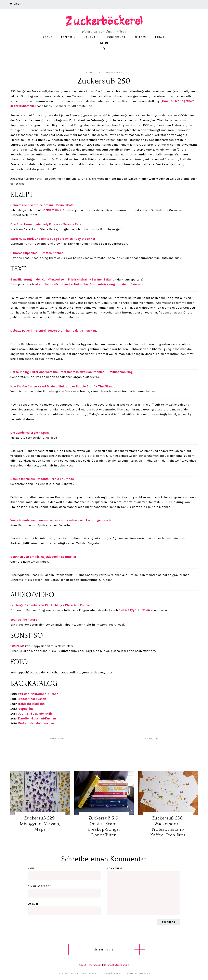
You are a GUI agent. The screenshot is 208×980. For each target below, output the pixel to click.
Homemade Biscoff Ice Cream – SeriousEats (42, 205)
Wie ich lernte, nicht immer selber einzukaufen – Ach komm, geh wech (61, 520)
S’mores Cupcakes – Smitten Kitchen (37, 253)
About (48, 37)
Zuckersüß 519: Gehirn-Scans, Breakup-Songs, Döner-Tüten (104, 826)
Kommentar (116, 868)
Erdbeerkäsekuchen (32, 699)
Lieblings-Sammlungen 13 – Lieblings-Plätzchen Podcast (51, 605)
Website (33, 904)
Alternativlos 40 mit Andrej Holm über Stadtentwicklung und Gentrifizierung (89, 284)
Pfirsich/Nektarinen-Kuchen (38, 694)
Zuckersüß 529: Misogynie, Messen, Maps (40, 824)
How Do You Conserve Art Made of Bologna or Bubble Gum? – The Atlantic (63, 386)
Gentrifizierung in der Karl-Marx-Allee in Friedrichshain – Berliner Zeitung (63, 279)
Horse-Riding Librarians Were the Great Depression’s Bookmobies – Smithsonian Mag (72, 372)
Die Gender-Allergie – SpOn (30, 433)
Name (32, 868)
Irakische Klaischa (31, 704)
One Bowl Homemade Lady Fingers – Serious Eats (46, 224)
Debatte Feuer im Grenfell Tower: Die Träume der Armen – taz (54, 331)
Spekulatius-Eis (53, 210)
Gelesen (140, 37)
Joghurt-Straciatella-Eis (35, 714)
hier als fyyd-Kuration (134, 610)
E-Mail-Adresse (39, 886)
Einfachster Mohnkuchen (36, 723)
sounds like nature (24, 620)
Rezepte (68, 37)
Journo (91, 37)
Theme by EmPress (138, 974)
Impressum (95, 965)
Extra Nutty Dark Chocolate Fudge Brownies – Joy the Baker (53, 239)
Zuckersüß (116, 37)
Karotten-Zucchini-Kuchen (37, 718)
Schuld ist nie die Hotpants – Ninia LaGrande (42, 479)
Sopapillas (26, 709)
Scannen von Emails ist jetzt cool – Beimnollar (43, 557)
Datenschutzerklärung (116, 965)
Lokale (160, 37)
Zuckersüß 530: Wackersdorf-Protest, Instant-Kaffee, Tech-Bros (168, 826)
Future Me (18, 646)
